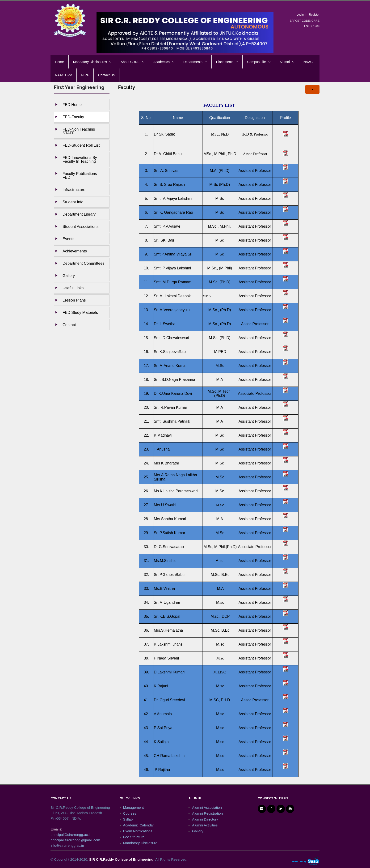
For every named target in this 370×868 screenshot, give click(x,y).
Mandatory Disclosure (140, 843)
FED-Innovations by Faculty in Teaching (80, 159)
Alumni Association (207, 807)
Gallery (69, 276)
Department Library (79, 214)
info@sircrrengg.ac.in (67, 845)
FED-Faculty (73, 117)
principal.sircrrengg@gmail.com (75, 840)
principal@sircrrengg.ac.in (71, 835)
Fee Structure (134, 837)
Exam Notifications (138, 831)
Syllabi (128, 819)
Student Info (73, 202)
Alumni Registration (207, 813)
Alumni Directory (205, 819)
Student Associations (80, 226)
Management (134, 807)
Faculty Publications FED (80, 175)
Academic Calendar (139, 825)
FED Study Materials (80, 312)
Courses (130, 813)
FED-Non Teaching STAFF (79, 131)
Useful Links (73, 288)
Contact (69, 325)
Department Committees (84, 263)
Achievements (75, 251)
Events (68, 239)
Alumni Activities (205, 825)
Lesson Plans (74, 300)
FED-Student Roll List (81, 145)
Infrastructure (74, 190)
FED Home (72, 105)
